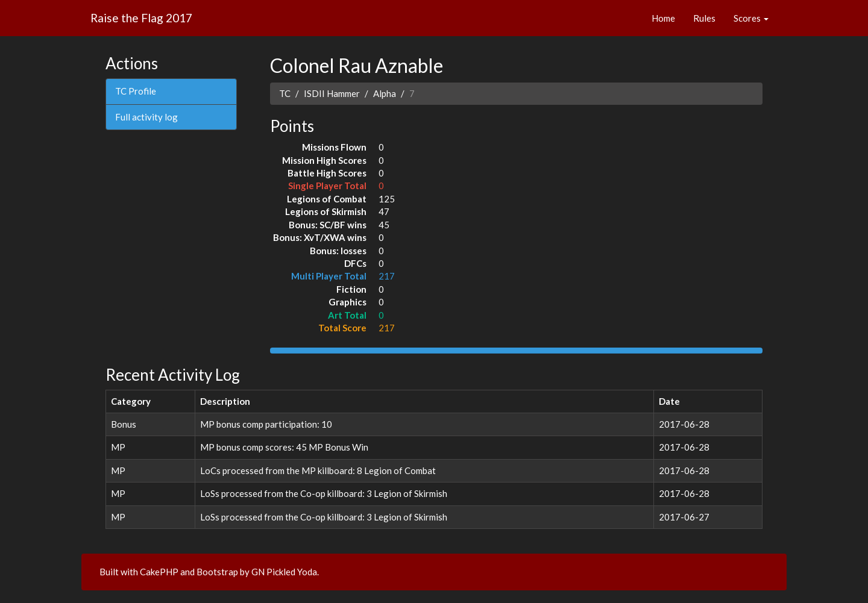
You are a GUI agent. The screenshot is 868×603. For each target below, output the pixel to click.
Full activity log (146, 117)
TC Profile (136, 91)
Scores (751, 18)
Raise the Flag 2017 (141, 18)
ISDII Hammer (332, 93)
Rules (704, 18)
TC (285, 93)
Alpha (385, 93)
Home (663, 18)
